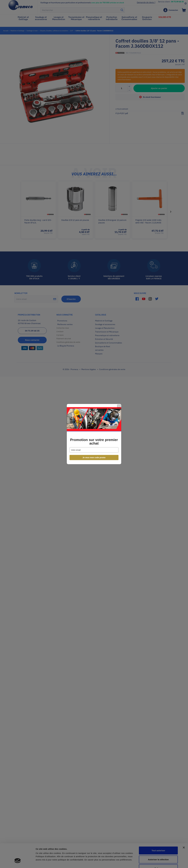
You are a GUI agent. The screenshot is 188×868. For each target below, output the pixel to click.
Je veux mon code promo (94, 458)
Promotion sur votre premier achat (94, 442)
